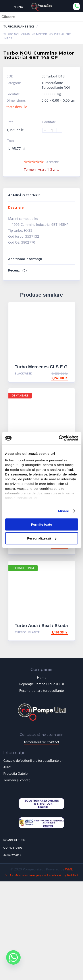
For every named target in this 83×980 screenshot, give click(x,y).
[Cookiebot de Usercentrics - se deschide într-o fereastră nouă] (59, 438)
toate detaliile (17, 107)
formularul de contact (42, 742)
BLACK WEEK (23, 373)
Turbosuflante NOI (19, 26)
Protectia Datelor (16, 773)
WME (69, 869)
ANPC (8, 767)
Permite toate (41, 524)
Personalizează (42, 538)
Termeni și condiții (17, 780)
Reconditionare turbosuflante (41, 690)
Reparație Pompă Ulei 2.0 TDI (42, 684)
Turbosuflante (52, 83)
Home (42, 677)
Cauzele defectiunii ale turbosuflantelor (33, 760)
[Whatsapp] (13, 961)
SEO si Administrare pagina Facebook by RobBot (42, 875)
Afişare (63, 511)
